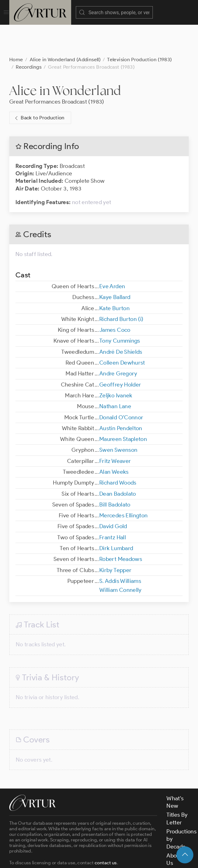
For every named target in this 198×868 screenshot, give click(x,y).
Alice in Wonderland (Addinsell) (65, 29)
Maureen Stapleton (123, 408)
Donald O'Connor (121, 387)
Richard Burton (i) (121, 288)
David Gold (113, 495)
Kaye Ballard (115, 266)
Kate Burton (114, 277)
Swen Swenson (118, 419)
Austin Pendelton (121, 397)
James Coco (115, 299)
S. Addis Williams (120, 550)
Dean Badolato (118, 463)
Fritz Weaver (115, 430)
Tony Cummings (120, 310)
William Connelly (121, 559)
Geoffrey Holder (120, 354)
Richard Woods (118, 452)
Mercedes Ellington (123, 485)
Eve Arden (112, 255)
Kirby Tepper (115, 539)
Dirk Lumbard (116, 517)
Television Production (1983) (139, 29)
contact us (106, 832)
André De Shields (121, 321)
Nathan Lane (115, 375)
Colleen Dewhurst (122, 332)
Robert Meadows (121, 528)
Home (16, 29)
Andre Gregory (118, 343)
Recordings (29, 36)
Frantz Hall (113, 507)
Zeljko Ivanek (116, 365)
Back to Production (39, 87)
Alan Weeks (114, 441)
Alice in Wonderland (65, 60)
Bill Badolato (115, 474)
